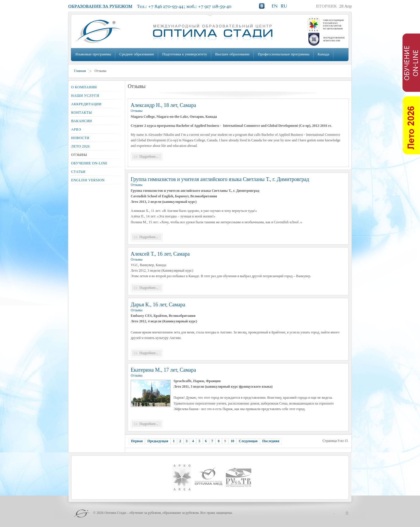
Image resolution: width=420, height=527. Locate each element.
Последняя (271, 441)
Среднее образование (137, 54)
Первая (137, 441)
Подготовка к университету (184, 54)
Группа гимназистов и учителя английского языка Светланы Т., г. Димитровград (220, 179)
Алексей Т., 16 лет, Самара (160, 254)
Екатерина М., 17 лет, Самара (163, 370)
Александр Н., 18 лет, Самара (163, 105)
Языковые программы (93, 54)
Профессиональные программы (284, 54)
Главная (80, 71)
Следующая (248, 441)
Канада (323, 54)
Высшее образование (232, 54)
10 (232, 441)
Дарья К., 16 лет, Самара (158, 305)
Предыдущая (158, 441)
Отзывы (137, 111)
